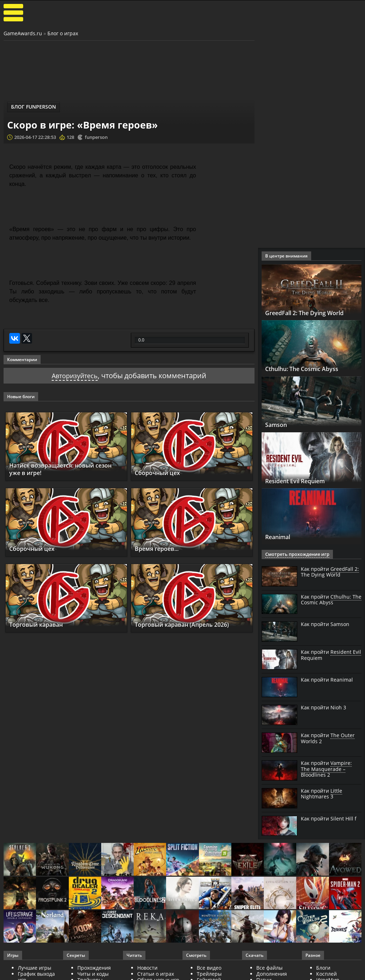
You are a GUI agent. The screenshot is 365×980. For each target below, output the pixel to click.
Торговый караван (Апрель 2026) (189, 624)
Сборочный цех (161, 473)
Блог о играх (63, 33)
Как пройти (330, 572)
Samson (278, 424)
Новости (147, 968)
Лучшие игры (35, 968)
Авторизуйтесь (75, 376)
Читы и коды (93, 974)
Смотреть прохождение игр (295, 554)
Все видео (209, 968)
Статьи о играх (156, 974)
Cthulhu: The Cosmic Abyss (308, 369)
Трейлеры (209, 974)
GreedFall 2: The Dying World (311, 313)
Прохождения (94, 968)
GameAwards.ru (23, 33)
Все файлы (269, 968)
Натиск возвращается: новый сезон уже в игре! (60, 469)
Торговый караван (41, 624)
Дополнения (272, 974)
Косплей (327, 974)
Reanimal (281, 537)
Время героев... (161, 548)
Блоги (323, 968)
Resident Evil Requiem (301, 481)
